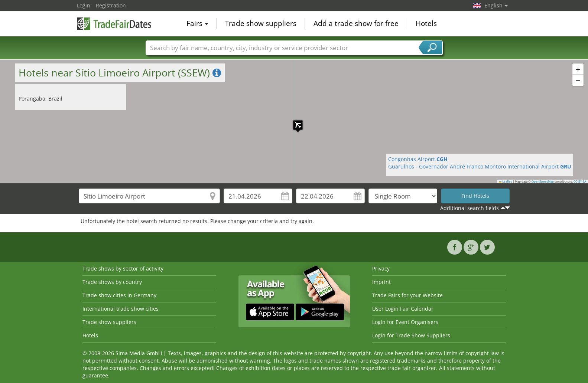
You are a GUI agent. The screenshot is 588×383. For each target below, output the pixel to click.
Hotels (426, 24)
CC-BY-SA (580, 181)
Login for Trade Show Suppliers (411, 335)
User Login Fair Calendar (403, 309)
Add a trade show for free (356, 24)
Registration (111, 5)
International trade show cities (121, 309)
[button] (294, 121)
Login (84, 5)
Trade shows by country (112, 282)
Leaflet (506, 181)
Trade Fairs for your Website (407, 295)
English (496, 5)
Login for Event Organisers (405, 322)
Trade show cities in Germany (119, 295)
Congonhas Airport (418, 159)
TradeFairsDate (114, 23)
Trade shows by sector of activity (123, 269)
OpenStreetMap (543, 181)
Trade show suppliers (261, 24)
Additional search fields (470, 208)
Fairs (197, 24)
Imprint (381, 282)
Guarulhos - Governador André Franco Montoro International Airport (480, 166)
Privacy (381, 269)
